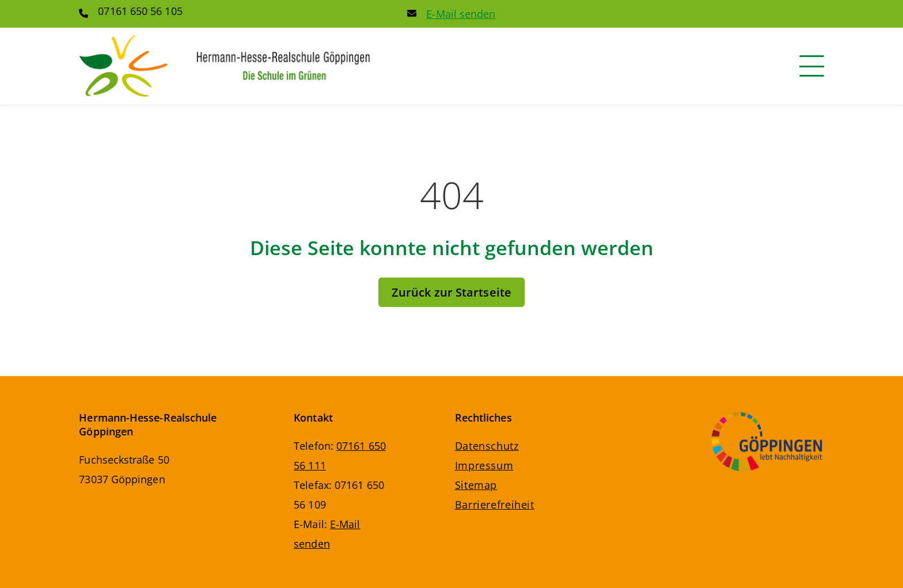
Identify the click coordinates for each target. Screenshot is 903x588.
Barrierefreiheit (495, 504)
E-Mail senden (461, 14)
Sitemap (476, 485)
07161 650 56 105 (140, 11)
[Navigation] (812, 66)
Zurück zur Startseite (451, 292)
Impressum (484, 465)
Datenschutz (487, 446)
